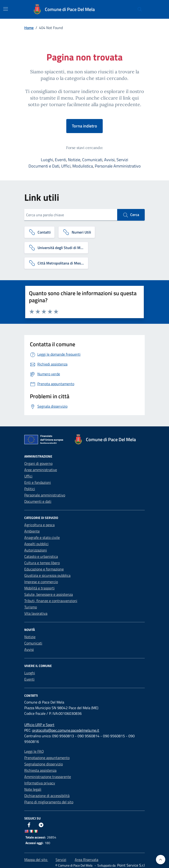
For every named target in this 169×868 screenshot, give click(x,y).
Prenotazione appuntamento (47, 758)
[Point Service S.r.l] (130, 865)
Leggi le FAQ (34, 751)
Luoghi (47, 160)
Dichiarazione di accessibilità (47, 796)
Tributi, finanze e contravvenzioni (51, 601)
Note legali (33, 789)
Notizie (74, 160)
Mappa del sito (36, 860)
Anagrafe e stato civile (42, 537)
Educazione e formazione (44, 569)
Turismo (31, 607)
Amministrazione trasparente (48, 777)
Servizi (122, 160)
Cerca (131, 215)
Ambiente (32, 531)
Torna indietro (84, 126)
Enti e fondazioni (38, 482)
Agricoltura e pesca (39, 525)
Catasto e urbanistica (41, 556)
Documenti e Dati (44, 166)
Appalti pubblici (36, 544)
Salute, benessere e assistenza (49, 594)
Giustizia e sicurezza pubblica (47, 575)
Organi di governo (38, 463)
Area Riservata (86, 860)
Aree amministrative (41, 470)
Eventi (60, 160)
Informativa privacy (40, 783)
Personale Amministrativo (118, 166)
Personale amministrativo (45, 495)
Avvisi (109, 160)
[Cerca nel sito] (140, 9)
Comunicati (92, 160)
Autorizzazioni (36, 550)
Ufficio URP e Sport (39, 725)
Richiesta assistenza (40, 770)
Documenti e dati (38, 501)
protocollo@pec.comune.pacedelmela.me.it (66, 730)
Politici (30, 489)
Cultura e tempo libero (42, 563)
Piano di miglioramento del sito (49, 802)
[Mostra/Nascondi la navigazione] (6, 9)
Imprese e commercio (41, 582)
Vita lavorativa (36, 613)
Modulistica (83, 166)
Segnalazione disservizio (44, 764)
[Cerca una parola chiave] (71, 215)
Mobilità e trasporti (39, 588)
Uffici (66, 166)
